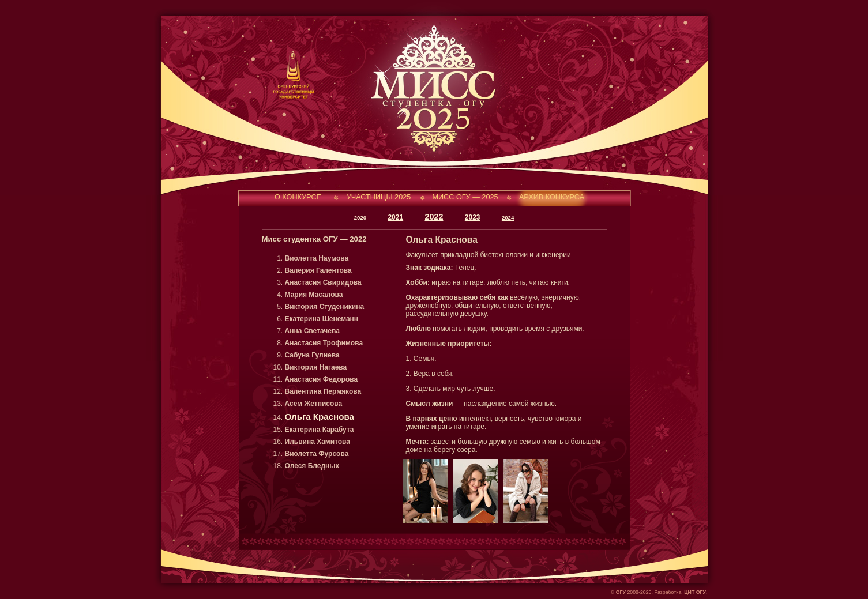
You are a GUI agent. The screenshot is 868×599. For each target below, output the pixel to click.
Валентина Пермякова (323, 391)
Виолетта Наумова (317, 258)
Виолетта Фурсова (317, 454)
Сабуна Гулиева (312, 355)
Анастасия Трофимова (324, 343)
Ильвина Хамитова (318, 442)
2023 (473, 217)
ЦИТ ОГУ (695, 592)
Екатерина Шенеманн (322, 319)
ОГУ (621, 592)
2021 (395, 217)
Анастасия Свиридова (323, 282)
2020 (360, 218)
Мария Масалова (314, 295)
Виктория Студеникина (325, 307)
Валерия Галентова (318, 270)
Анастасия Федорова (322, 379)
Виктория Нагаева (316, 367)
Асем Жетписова (314, 404)
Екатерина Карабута (320, 430)
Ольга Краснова (320, 417)
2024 (508, 218)
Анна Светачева (312, 331)
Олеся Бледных (312, 466)
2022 (434, 217)
